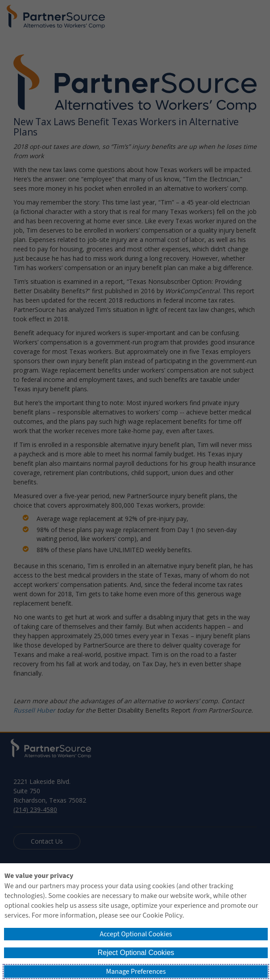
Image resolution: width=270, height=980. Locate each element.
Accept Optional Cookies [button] (136, 934)
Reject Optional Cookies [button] (136, 953)
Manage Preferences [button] (136, 972)
